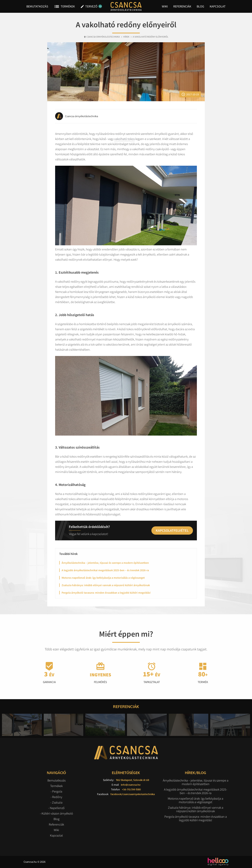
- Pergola (56, 791)
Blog (200, 6)
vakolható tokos (124, 139)
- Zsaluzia (56, 802)
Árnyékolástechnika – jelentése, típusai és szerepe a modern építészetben (105, 563)
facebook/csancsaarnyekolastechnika (133, 794)
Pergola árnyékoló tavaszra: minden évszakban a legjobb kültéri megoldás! (106, 593)
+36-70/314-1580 (131, 789)
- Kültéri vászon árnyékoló (57, 813)
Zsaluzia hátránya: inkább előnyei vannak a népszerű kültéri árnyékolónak (106, 585)
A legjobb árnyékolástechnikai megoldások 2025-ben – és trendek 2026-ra (105, 570)
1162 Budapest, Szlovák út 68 (132, 780)
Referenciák (182, 6)
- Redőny (56, 797)
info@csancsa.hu (131, 785)
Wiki (165, 6)
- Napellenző (56, 808)
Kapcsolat (218, 6)
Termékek (64, 6)
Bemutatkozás (37, 6)
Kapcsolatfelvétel (172, 530)
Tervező (90, 6)
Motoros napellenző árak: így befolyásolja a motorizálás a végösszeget (103, 578)
